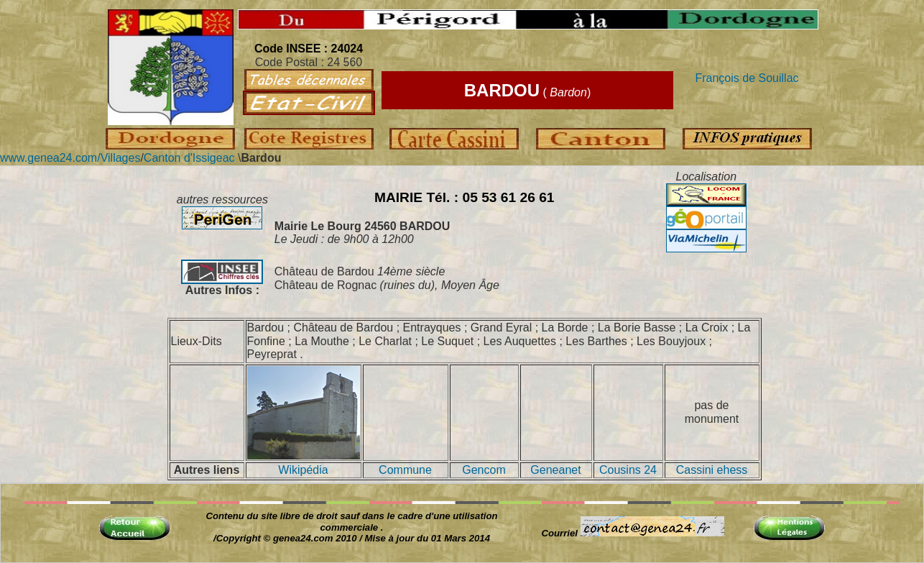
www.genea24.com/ (50, 158)
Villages (121, 158)
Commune (405, 470)
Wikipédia (303, 470)
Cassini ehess (712, 470)
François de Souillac (747, 78)
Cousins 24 (628, 470)
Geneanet (555, 470)
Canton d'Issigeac (189, 158)
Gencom (484, 470)
